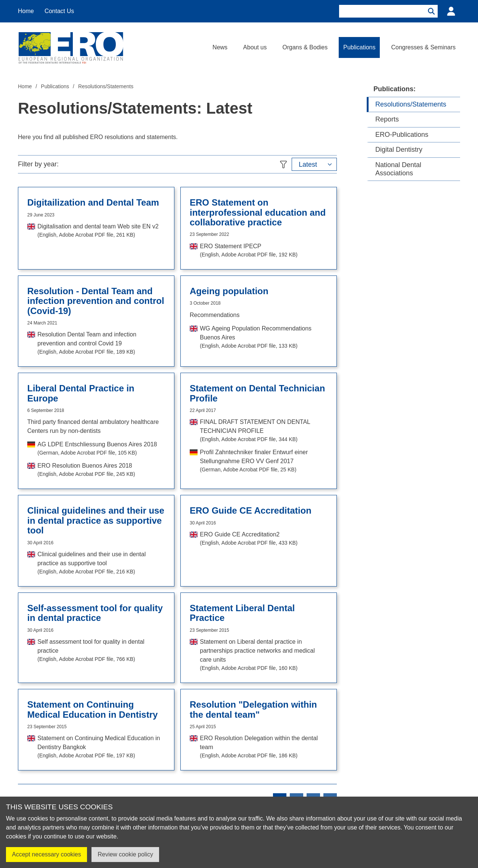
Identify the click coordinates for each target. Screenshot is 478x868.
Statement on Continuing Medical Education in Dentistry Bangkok (101, 747)
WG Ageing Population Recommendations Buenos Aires (264, 338)
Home (26, 11)
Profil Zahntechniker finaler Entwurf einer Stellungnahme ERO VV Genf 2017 (264, 461)
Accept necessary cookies (46, 854)
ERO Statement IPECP (249, 251)
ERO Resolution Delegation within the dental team (264, 747)
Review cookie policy (125, 854)
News (220, 47)
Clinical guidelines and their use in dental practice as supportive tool (101, 563)
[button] (314, 164)
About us (255, 47)
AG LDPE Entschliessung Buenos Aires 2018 (97, 449)
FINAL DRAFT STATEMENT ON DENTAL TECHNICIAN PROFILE (264, 431)
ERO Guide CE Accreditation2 (249, 539)
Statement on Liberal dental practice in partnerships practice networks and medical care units (264, 655)
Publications (359, 47)
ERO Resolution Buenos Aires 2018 (86, 470)
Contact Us (59, 11)
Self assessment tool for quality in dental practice (101, 651)
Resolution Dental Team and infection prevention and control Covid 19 (101, 344)
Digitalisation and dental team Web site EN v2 (98, 231)
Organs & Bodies (305, 47)
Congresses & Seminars (423, 47)
